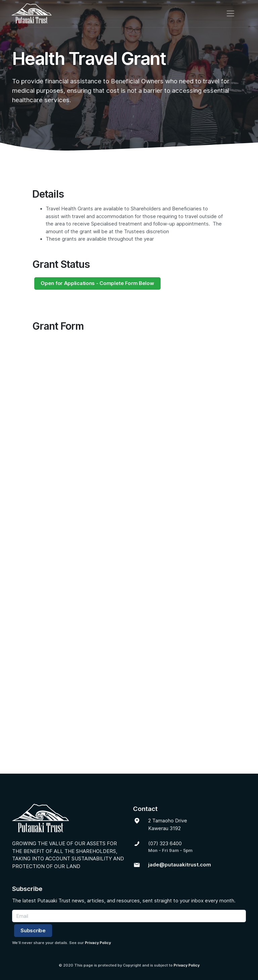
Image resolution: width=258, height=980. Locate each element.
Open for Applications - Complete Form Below (97, 283)
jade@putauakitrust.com (180, 865)
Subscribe (33, 931)
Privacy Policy (98, 943)
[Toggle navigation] (238, 13)
